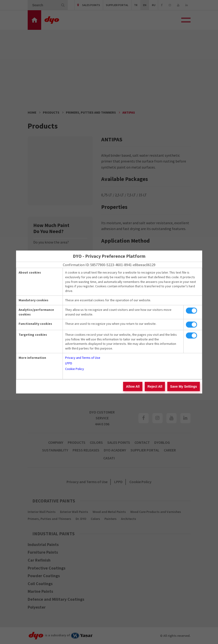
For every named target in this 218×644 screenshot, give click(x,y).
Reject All (155, 386)
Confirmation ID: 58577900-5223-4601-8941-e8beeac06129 (109, 265)
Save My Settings (183, 386)
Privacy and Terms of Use (83, 358)
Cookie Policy (75, 369)
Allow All (133, 386)
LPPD (69, 363)
